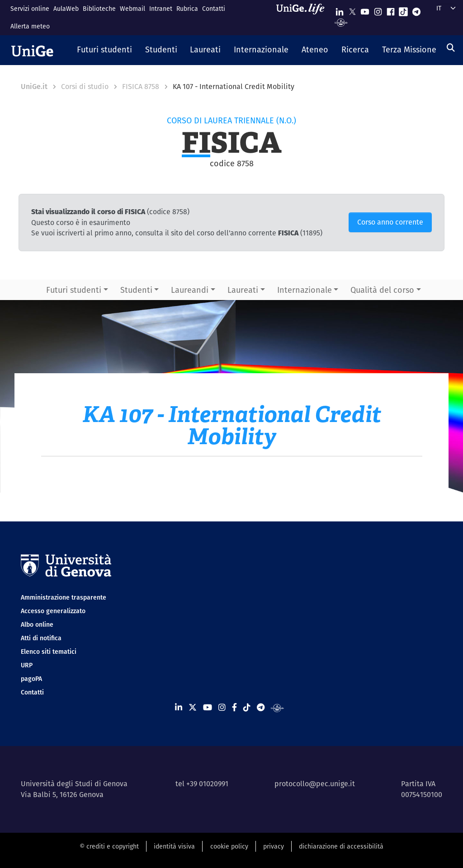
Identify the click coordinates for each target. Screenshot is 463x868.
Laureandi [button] (190, 290)
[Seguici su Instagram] (378, 10)
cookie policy (229, 846)
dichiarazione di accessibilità (341, 846)
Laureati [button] (243, 290)
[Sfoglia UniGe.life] (303, 17)
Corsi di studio (85, 87)
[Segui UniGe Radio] (341, 22)
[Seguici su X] (352, 10)
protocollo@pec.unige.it (315, 784)
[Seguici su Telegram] (416, 10)
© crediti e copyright (109, 846)
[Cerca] (451, 48)
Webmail (132, 9)
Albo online (37, 624)
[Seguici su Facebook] (391, 10)
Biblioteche (99, 9)
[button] (105, 50)
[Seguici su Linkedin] (340, 10)
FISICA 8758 (141, 87)
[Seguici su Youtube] (365, 10)
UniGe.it (34, 87)
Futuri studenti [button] (74, 290)
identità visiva (174, 846)
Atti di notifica (41, 638)
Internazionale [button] (305, 290)
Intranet (161, 9)
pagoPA (31, 679)
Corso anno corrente (390, 222)
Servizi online (30, 9)
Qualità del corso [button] (382, 290)
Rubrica (187, 9)
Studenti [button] (136, 290)
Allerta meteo (30, 26)
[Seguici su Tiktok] (403, 10)
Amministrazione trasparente (64, 597)
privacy (274, 846)
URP (27, 665)
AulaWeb (66, 9)
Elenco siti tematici (49, 652)
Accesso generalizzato (53, 611)
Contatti (214, 9)
